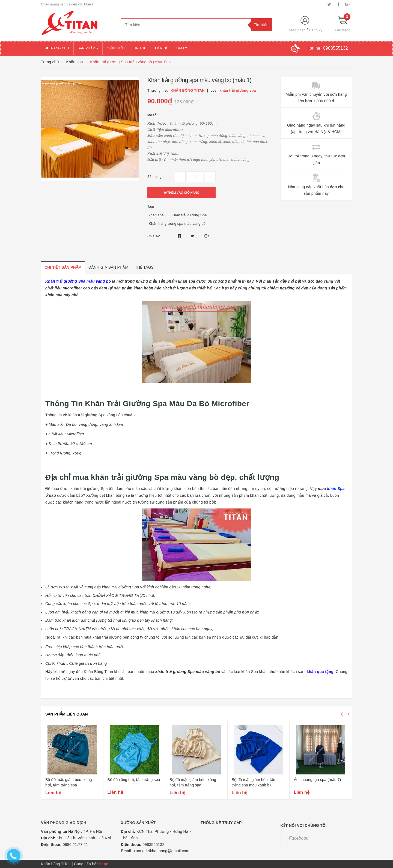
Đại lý (182, 48)
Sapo (104, 864)
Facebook (299, 838)
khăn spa (156, 215)
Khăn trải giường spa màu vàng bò (177, 224)
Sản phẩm (88, 48)
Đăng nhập (297, 30)
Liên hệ (161, 48)
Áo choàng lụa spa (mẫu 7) (317, 780)
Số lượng (154, 177)
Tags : (152, 206)
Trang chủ (57, 48)
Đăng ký (316, 30)
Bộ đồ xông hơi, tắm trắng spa (134, 780)
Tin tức (140, 48)
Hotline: (327, 48)
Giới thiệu (116, 48)
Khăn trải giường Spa (189, 215)
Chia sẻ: (154, 236)
